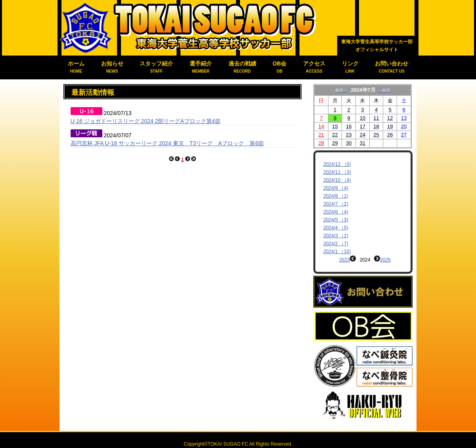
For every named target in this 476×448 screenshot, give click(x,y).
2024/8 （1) (336, 196)
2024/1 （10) (337, 252)
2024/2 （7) (336, 244)
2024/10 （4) (337, 180)
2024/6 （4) (336, 212)
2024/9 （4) (336, 188)
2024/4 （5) (336, 228)
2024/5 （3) (336, 220)
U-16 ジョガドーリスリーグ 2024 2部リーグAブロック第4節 (146, 121)
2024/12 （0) (337, 164)
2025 (385, 260)
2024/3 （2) (336, 236)
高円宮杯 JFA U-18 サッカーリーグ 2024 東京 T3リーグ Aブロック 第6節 (167, 143)
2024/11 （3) (337, 172)
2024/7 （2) (336, 204)
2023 (345, 260)
